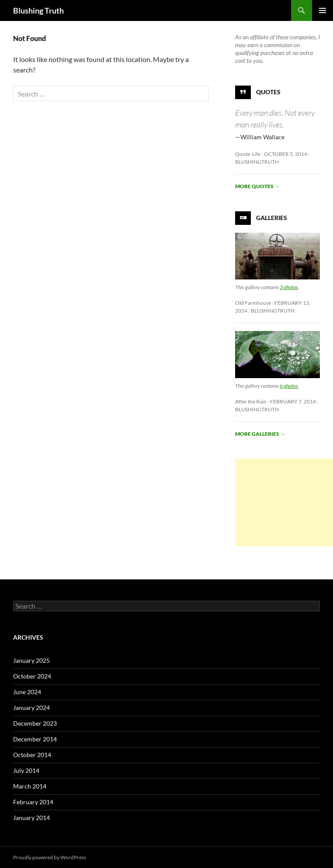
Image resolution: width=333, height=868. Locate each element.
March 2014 (30, 786)
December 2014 (35, 739)
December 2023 (35, 723)
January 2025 (31, 660)
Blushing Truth (38, 10)
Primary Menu (323, 10)
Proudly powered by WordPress (50, 857)
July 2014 (26, 770)
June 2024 (27, 692)
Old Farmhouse (253, 303)
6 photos (289, 386)
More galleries (260, 434)
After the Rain (251, 401)
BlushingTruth (257, 162)
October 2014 (32, 755)
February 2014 (33, 802)
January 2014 (31, 818)
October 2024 (32, 676)
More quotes (257, 186)
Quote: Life (248, 154)
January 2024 (31, 708)
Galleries (272, 218)
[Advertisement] (284, 503)
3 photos (289, 287)
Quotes (268, 92)
